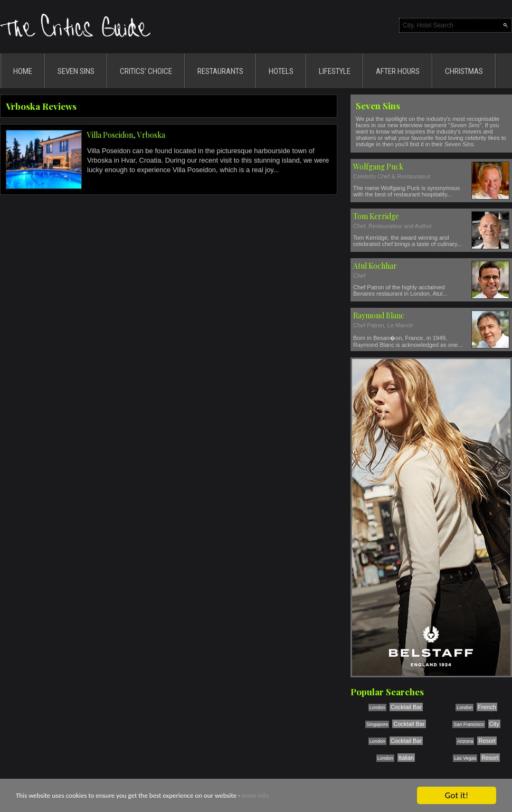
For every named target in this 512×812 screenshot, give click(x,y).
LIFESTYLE (335, 71)
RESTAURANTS (220, 71)
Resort (487, 741)
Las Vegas (465, 758)
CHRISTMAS (464, 71)
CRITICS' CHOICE (146, 71)
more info (255, 796)
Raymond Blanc (379, 315)
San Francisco (469, 724)
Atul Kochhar (375, 266)
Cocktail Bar (406, 707)
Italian (406, 758)
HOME (23, 71)
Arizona (465, 741)
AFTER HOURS (398, 71)
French (487, 707)
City (494, 724)
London (377, 707)
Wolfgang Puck (378, 167)
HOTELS (281, 71)
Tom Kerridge (376, 216)
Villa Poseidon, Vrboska (126, 135)
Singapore (377, 724)
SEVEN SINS (76, 71)
